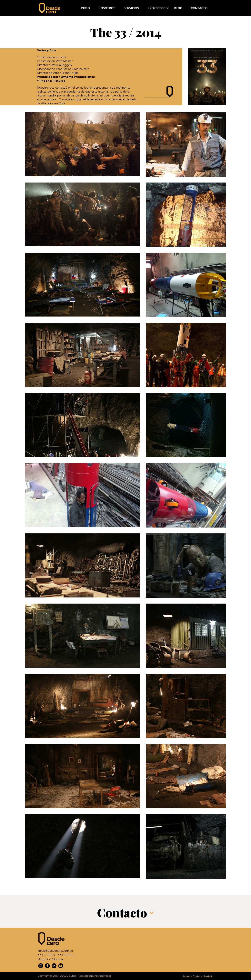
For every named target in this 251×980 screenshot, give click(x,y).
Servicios (131, 8)
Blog (178, 8)
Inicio (85, 8)
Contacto (199, 8)
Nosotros (107, 8)
